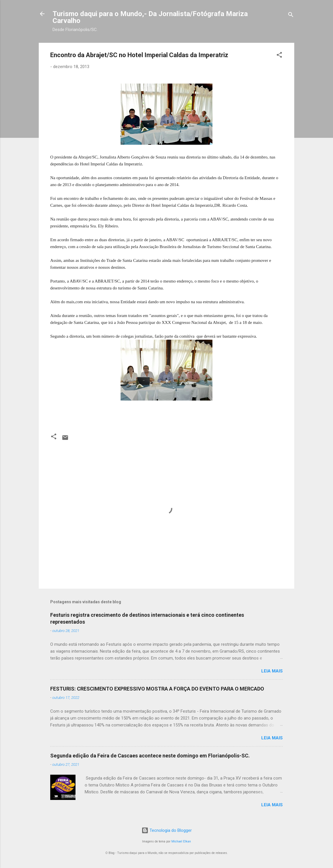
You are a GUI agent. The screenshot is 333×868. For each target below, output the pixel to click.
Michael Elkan (181, 841)
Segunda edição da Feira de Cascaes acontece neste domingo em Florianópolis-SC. (150, 756)
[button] (279, 56)
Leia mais (272, 671)
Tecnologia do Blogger (167, 830)
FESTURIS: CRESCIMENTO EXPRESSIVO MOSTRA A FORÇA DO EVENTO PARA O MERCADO (157, 689)
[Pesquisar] (291, 16)
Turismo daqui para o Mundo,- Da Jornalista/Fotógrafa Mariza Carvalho (150, 17)
